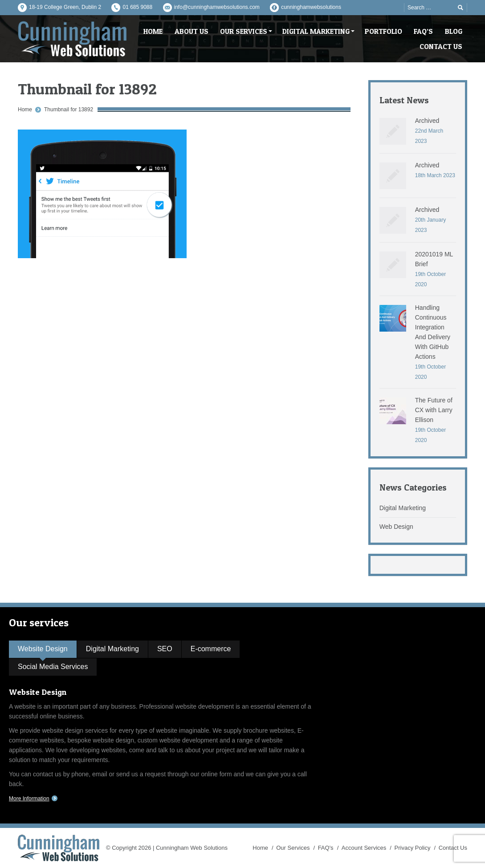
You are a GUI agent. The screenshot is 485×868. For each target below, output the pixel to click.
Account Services (364, 848)
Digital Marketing (403, 508)
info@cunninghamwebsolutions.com (217, 7)
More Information (29, 799)
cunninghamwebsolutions (311, 7)
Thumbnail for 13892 (69, 110)
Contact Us (453, 848)
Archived (427, 121)
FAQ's (326, 848)
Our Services (293, 848)
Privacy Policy (413, 848)
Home (25, 110)
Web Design (396, 527)
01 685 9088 (137, 7)
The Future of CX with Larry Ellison (434, 410)
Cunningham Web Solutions (192, 848)
